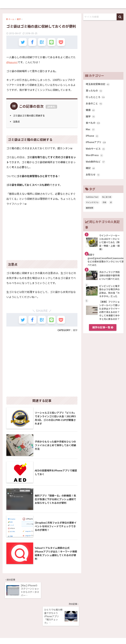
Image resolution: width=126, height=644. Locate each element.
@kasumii (12, 64)
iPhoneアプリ (96, 145)
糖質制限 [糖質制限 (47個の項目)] (90, 212)
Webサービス (96, 152)
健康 (91, 111)
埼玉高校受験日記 (98, 84)
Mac (91, 132)
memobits (63, 4)
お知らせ (93, 179)
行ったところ (96, 98)
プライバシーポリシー (55, 635)
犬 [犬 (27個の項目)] (111, 207)
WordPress (95, 159)
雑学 (75, 333)
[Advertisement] (42, 233)
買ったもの (95, 91)
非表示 (51, 108)
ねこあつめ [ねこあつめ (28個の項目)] (107, 201)
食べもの (93, 125)
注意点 (17, 123)
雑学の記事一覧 (103, 332)
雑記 (91, 172)
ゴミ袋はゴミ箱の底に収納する (30, 117)
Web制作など (96, 166)
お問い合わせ (76, 635)
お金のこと (95, 105)
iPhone (93, 139)
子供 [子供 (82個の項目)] (104, 207)
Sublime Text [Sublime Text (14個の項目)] (92, 201)
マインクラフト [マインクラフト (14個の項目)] (92, 207)
